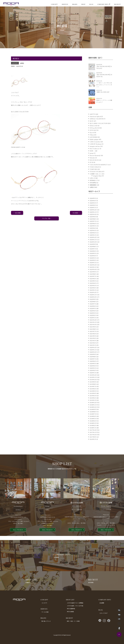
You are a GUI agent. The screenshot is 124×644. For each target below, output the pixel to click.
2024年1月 (93, 268)
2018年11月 (93, 411)
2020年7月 (93, 365)
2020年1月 (93, 378)
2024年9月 (93, 250)
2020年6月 (93, 367)
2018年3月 (93, 429)
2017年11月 (93, 438)
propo (92, 159)
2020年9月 (93, 360)
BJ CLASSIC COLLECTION (99, 129)
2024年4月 (93, 261)
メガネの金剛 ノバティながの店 (75, 606)
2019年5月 (93, 397)
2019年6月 (93, 394)
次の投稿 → (76, 213)
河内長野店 (93, 188)
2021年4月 (93, 344)
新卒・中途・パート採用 (73, 621)
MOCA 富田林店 (71, 609)
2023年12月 (93, 271)
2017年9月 (93, 443)
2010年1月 (93, 445)
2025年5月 (93, 232)
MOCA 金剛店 (70, 612)
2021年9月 (93, 333)
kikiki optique (94, 145)
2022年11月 (93, 300)
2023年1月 (93, 296)
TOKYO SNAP (94, 173)
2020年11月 (93, 355)
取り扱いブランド (46, 621)
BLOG (91, 4)
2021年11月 (93, 328)
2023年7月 (93, 282)
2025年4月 (93, 234)
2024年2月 (93, 266)
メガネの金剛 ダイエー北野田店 (75, 603)
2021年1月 (93, 351)
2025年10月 (93, 220)
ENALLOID (94, 131)
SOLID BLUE (94, 166)
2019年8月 (93, 390)
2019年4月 (93, 399)
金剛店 (22, 63)
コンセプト (44, 603)
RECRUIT (117, 4)
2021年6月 (93, 339)
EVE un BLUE (94, 134)
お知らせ (92, 184)
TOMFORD (93, 175)
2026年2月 (93, 211)
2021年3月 (93, 346)
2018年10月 (93, 413)
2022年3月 (93, 319)
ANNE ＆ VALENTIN (97, 124)
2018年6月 (93, 422)
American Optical (95, 122)
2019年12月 (93, 381)
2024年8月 (93, 252)
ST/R (92, 168)
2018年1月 (93, 433)
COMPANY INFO (103, 4)
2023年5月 (93, 287)
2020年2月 (93, 376)
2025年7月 (93, 227)
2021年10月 (93, 330)
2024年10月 (93, 248)
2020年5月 (93, 369)
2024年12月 (93, 243)
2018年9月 (93, 415)
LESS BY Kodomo (96, 150)
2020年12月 (93, 353)
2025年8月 (93, 225)
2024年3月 (93, 264)
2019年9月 (93, 388)
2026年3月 (93, 209)
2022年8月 (93, 307)
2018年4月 (93, 427)
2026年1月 (93, 213)
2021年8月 (93, 335)
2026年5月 (93, 204)
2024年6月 (93, 257)
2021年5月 (93, 342)
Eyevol (92, 138)
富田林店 (92, 186)
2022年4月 (93, 316)
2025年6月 (93, 229)
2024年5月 (93, 259)
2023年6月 (93, 284)
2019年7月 (93, 392)
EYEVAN (93, 136)
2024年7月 (93, 255)
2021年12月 (93, 326)
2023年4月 (93, 289)
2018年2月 (93, 431)
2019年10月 (93, 385)
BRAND (75, 4)
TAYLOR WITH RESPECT (99, 170)
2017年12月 (93, 436)
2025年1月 (93, 241)
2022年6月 (93, 312)
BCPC (92, 127)
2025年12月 (93, 216)
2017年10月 (93, 440)
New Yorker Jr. (95, 154)
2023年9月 (93, 277)
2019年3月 (93, 401)
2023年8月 (93, 280)
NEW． (92, 157)
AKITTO (93, 120)
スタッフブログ (104, 613)
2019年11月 (93, 383)
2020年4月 (93, 372)
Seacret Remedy (95, 161)
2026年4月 (93, 206)
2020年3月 (93, 374)
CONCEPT (54, 4)
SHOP (83, 4)
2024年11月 (93, 245)
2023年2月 (93, 294)
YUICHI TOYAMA (96, 177)
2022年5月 (93, 314)
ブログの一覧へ (46, 218)
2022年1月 (93, 323)
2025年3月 (93, 236)
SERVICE (65, 4)
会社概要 (102, 603)
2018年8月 (93, 417)
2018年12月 (93, 408)
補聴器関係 (93, 191)
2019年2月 (93, 404)
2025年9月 (93, 222)
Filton (92, 141)
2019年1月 (93, 406)
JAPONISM (93, 143)
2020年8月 (93, 362)
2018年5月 (93, 424)
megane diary (97, 182)
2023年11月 (93, 273)
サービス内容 (45, 612)
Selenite (92, 163)
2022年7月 (93, 310)
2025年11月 (93, 218)
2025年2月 (93, 238)
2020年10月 (93, 358)
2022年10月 (93, 303)
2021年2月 (93, 349)
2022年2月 (93, 321)
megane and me (95, 152)
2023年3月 (93, 291)
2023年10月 (93, 275)
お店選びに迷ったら (96, 180)
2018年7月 (93, 420)
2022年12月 (93, 298)
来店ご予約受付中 (18, 536)
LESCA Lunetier (95, 147)
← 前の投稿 (17, 213)
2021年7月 (93, 337)
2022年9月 (93, 305)
